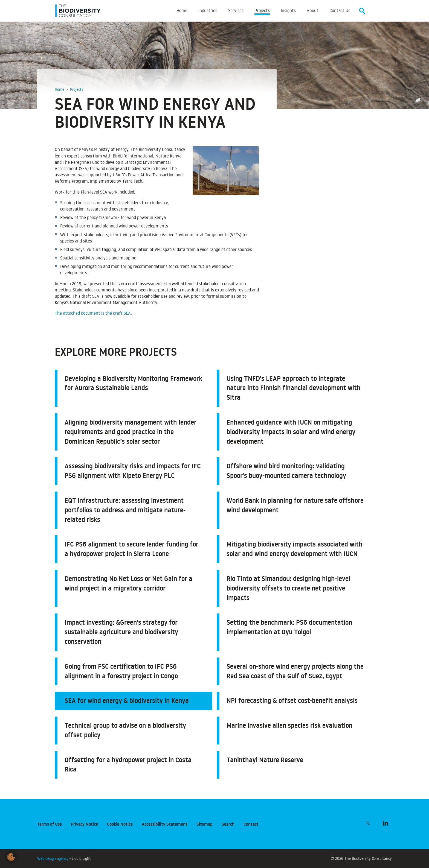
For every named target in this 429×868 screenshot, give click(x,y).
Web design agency (53, 858)
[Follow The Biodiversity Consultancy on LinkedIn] (385, 823)
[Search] (362, 11)
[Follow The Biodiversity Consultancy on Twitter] (368, 823)
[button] (11, 856)
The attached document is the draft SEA (93, 314)
